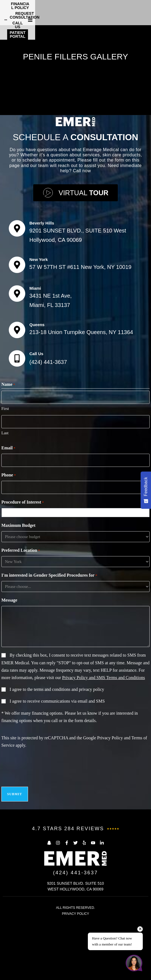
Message (9, 659)
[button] (146, 11)
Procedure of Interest (23, 562)
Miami (35, 347)
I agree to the (57, 748)
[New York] (17, 324)
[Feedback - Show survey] (146, 490)
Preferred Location (21, 610)
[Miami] (17, 352)
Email (8, 507)
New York (39, 319)
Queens (37, 384)
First (5, 468)
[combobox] (77, 572)
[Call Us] (17, 418)
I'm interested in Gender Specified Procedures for (49, 635)
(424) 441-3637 (48, 421)
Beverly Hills (42, 282)
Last (5, 492)
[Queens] (17, 389)
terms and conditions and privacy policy (69, 748)
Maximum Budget (18, 584)
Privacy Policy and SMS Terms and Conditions (104, 737)
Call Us (36, 413)
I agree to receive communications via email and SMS (57, 760)
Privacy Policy (110, 797)
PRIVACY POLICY (76, 973)
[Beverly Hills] (17, 288)
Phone (9, 534)
